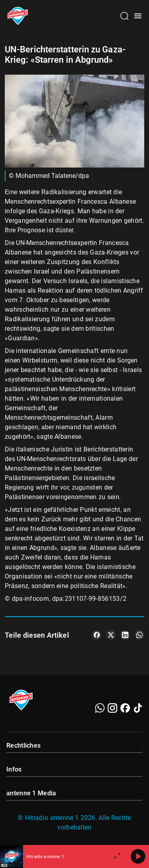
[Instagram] (112, 708)
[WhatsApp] (100, 708)
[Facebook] (125, 708)
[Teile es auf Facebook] (97, 635)
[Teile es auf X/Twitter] (111, 635)
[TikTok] (138, 708)
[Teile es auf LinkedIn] (125, 635)
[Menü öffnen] (138, 16)
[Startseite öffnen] (18, 16)
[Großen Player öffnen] (117, 856)
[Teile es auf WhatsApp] (139, 635)
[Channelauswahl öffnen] (124, 16)
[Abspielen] (138, 856)
